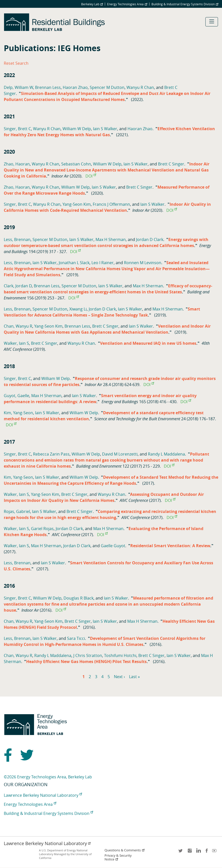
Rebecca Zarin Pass (51, 454)
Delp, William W (18, 87)
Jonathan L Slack (74, 263)
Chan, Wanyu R (18, 326)
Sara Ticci (76, 638)
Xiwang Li (78, 309)
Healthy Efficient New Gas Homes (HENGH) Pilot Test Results (86, 662)
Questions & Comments (125, 850)
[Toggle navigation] (212, 22)
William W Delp (77, 129)
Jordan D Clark (150, 239)
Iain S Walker (105, 129)
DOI (91, 176)
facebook (207, 852)
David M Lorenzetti (120, 454)
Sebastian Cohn (76, 164)
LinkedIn (198, 852)
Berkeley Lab (92, 4)
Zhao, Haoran (17, 164)
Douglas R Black (78, 598)
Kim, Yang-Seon (18, 413)
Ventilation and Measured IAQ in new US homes (148, 343)
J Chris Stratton (88, 655)
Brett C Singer (171, 164)
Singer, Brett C (17, 129)
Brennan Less (48, 87)
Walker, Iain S (16, 343)
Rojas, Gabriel (17, 511)
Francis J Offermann (111, 204)
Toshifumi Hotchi (120, 655)
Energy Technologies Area (127, 4)
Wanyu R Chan (140, 87)
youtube (215, 852)
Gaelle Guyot (113, 546)
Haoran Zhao (75, 87)
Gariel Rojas (42, 529)
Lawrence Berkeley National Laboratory (43, 795)
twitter (181, 852)
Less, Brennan (17, 239)
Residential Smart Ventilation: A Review (170, 546)
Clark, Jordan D (18, 286)
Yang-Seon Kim (77, 204)
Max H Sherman (111, 239)
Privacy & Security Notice (118, 857)
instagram (189, 852)
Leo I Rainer (103, 263)
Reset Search (16, 63)
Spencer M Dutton (107, 87)
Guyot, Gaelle (17, 396)
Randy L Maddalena (166, 454)
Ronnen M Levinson (143, 263)
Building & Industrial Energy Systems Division (185, 4)
